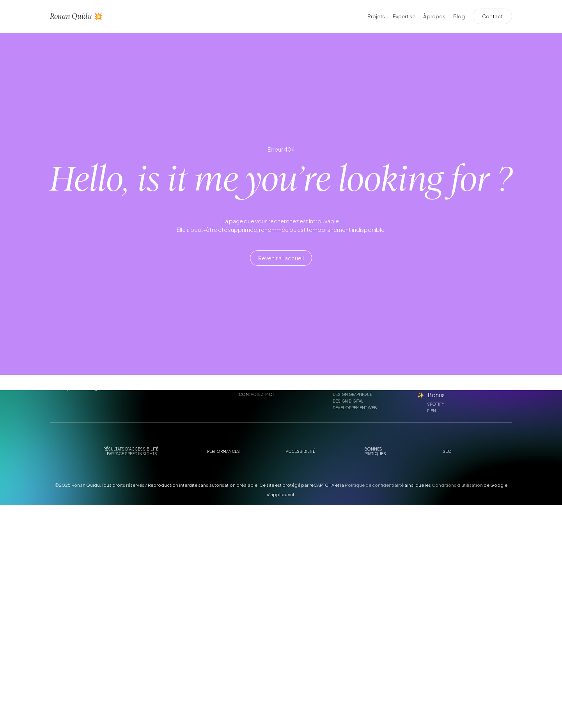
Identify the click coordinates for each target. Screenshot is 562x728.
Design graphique (352, 394)
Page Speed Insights (136, 454)
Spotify (436, 404)
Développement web (355, 408)
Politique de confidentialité (374, 485)
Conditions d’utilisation (457, 485)
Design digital (348, 401)
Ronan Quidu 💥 (76, 16)
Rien (432, 411)
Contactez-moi (256, 394)
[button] (281, 258)
